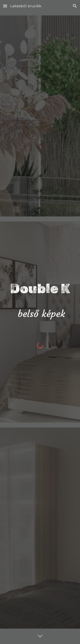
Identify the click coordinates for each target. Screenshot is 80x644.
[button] (5, 6)
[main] (40, 300)
